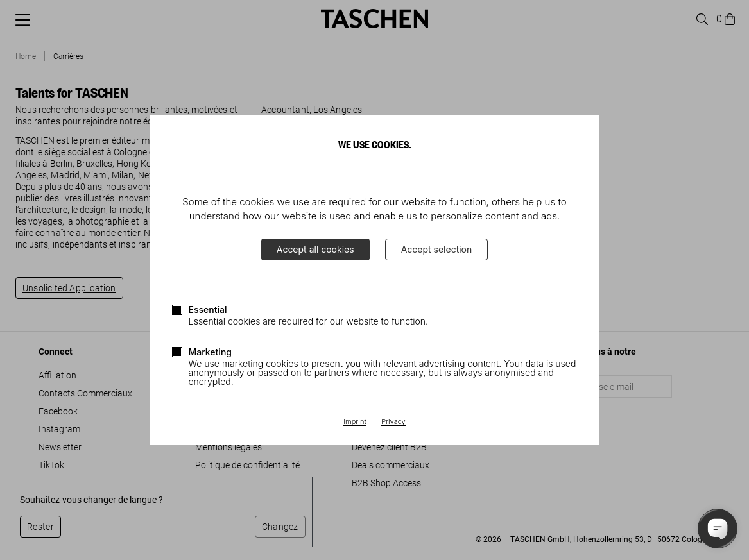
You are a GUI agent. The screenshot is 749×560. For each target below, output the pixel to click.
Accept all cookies (315, 249)
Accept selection (437, 249)
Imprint (355, 422)
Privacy (393, 422)
